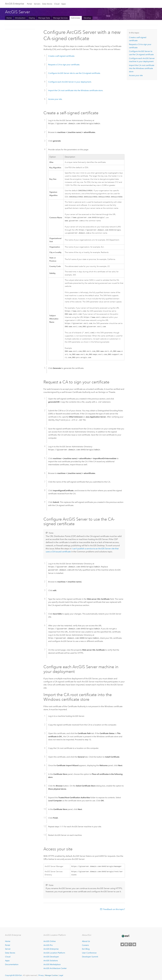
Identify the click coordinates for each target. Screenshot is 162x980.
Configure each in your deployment (70, 82)
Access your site (55, 99)
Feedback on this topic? (114, 913)
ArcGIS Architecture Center (55, 968)
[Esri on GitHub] (130, 944)
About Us (86, 941)
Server (8, 949)
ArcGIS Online (50, 941)
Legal (61, 975)
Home (9, 18)
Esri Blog (86, 949)
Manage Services (60, 18)
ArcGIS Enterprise (15, 4)
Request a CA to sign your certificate (64, 65)
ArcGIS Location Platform (54, 953)
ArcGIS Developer (51, 957)
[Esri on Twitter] (122, 944)
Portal (29, 4)
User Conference (89, 953)
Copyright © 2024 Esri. (14, 975)
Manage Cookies (51, 975)
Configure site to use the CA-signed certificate (74, 73)
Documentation (12, 965)
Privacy (41, 975)
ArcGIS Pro (48, 945)
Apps (64, 4)
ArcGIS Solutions (51, 961)
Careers (85, 945)
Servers (37, 4)
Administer (76, 18)
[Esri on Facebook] (126, 944)
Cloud (57, 4)
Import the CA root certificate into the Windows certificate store (75, 90)
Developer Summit (90, 957)
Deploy (32, 18)
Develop (87, 18)
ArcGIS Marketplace (52, 965)
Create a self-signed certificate (61, 56)
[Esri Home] (125, 936)
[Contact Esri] (134, 944)
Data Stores (47, 4)
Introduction (20, 18)
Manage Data (44, 18)
